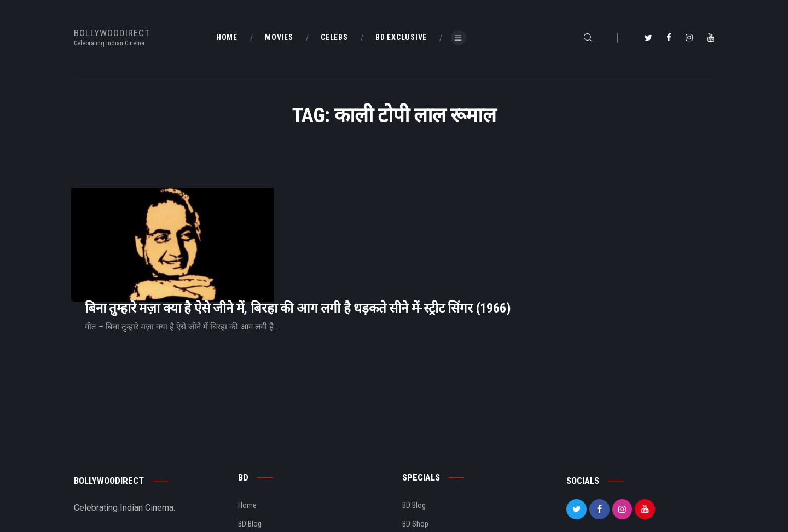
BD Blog (250, 455)
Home (247, 437)
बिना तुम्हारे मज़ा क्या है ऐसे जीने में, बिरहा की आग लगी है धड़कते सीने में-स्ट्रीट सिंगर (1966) (434, 218)
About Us (253, 474)
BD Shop (415, 455)
